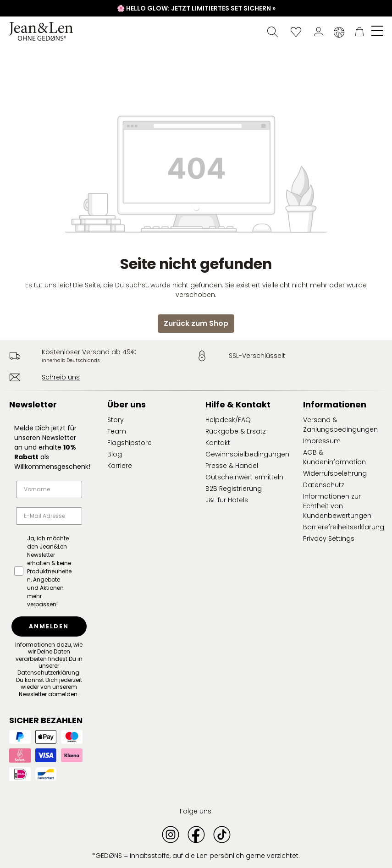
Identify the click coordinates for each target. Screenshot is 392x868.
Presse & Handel (232, 466)
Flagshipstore (130, 443)
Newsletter (33, 404)
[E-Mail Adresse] (49, 516)
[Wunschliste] (296, 32)
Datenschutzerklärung (48, 673)
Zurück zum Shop (196, 323)
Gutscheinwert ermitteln (244, 477)
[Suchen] (273, 32)
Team (117, 431)
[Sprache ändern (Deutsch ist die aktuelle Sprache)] (339, 32)
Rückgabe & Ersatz (236, 431)
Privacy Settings (329, 538)
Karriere (120, 466)
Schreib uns (61, 377)
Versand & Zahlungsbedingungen (340, 425)
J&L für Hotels (227, 500)
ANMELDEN (49, 626)
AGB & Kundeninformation (334, 457)
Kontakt (218, 443)
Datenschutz (324, 485)
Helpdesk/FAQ (228, 420)
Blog (115, 454)
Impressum (322, 441)
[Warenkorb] (359, 32)
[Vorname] (49, 489)
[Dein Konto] (319, 32)
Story (116, 420)
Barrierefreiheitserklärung (344, 527)
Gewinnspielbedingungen (247, 454)
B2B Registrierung (234, 489)
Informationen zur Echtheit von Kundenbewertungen (337, 506)
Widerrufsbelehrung (335, 473)
